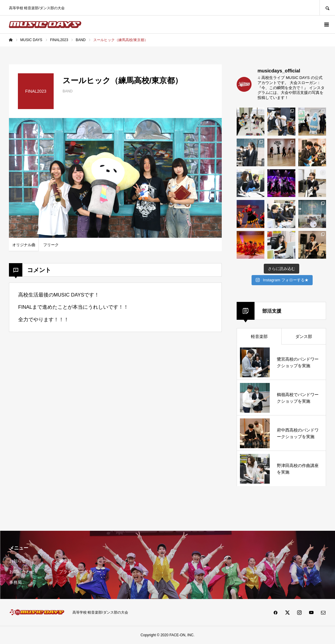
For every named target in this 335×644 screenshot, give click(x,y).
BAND (68, 91)
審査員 (65, 561)
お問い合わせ (22, 572)
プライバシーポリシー (80, 572)
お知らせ (18, 561)
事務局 (15, 582)
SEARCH (327, 8)
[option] (115, 178)
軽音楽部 (259, 336)
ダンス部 (304, 336)
